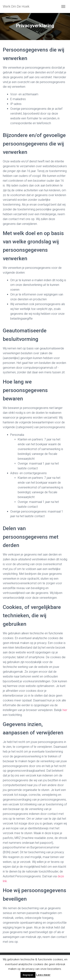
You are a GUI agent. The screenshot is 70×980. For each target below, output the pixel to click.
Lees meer (43, 975)
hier (65, 710)
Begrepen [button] (28, 975)
